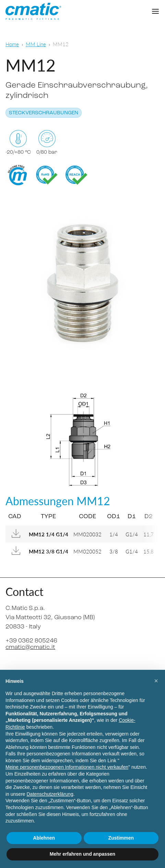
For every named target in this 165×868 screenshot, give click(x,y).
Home (12, 44)
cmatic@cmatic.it (30, 647)
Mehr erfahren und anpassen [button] (82, 854)
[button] (156, 681)
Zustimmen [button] (121, 838)
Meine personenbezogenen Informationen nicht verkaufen (67, 767)
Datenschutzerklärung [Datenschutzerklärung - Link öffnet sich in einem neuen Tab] (50, 794)
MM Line (36, 44)
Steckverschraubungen (44, 113)
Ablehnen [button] (44, 838)
